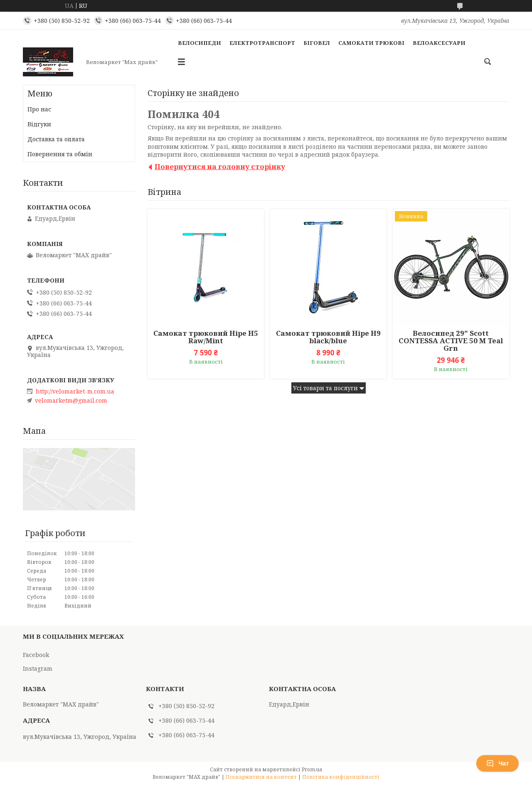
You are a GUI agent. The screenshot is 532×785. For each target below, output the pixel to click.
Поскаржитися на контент (261, 777)
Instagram (38, 668)
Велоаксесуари (439, 43)
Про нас (39, 109)
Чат (498, 763)
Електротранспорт (262, 43)
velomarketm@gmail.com (71, 401)
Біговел (317, 43)
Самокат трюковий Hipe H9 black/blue (328, 337)
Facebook (36, 655)
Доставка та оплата (56, 139)
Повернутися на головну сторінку (220, 166)
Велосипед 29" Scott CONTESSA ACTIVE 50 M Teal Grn (451, 341)
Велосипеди (199, 43)
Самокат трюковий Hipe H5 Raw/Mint (206, 337)
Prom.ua (312, 769)
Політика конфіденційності (341, 777)
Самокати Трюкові (371, 43)
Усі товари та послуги (325, 388)
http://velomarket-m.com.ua (75, 391)
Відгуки (39, 124)
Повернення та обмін (60, 154)
